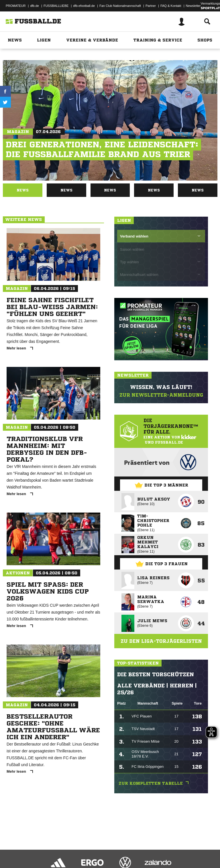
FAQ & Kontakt (171, 6)
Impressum (12, 849)
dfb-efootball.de (84, 6)
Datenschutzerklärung (41, 849)
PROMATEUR (16, 6)
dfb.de (35, 6)
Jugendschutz (107, 849)
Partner (151, 6)
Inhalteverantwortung (137, 849)
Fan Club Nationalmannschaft (120, 6)
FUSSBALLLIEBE (56, 6)
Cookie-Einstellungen (172, 849)
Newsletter (193, 6)
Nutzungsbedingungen (76, 849)
